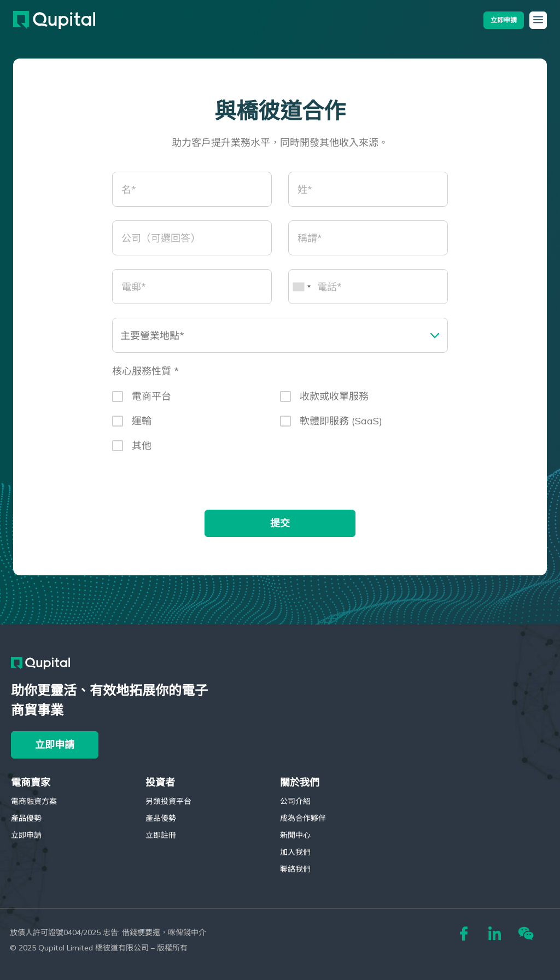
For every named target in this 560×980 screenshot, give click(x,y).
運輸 (142, 426)
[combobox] (301, 292)
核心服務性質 (143, 377)
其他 (142, 451)
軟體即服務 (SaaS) (341, 426)
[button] (504, 20)
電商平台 (151, 402)
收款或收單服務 (334, 402)
